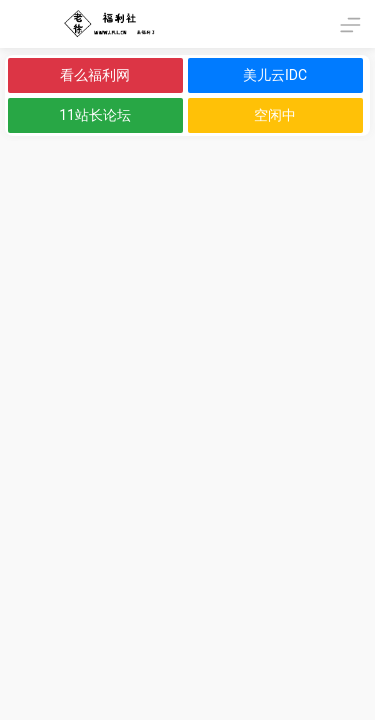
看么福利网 (95, 75)
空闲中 (275, 115)
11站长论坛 (95, 115)
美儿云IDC (275, 75)
